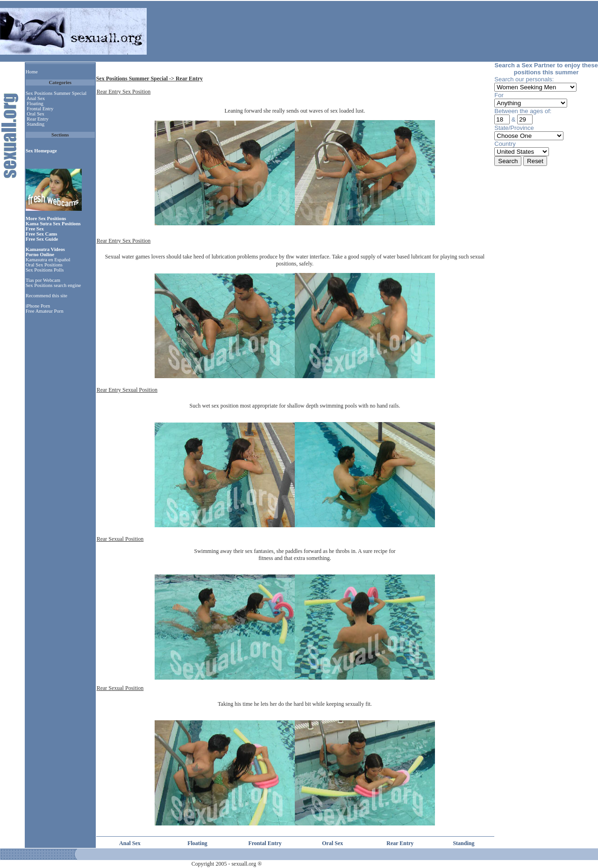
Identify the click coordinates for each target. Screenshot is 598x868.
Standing (36, 124)
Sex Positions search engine (53, 285)
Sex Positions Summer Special (56, 93)
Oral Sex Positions (44, 265)
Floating (35, 104)
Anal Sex (36, 98)
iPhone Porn (38, 306)
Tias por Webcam (43, 280)
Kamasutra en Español (48, 260)
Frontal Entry (40, 109)
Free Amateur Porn (45, 311)
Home (32, 72)
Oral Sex (36, 114)
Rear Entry (37, 119)
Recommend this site (46, 296)
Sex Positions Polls (45, 270)
